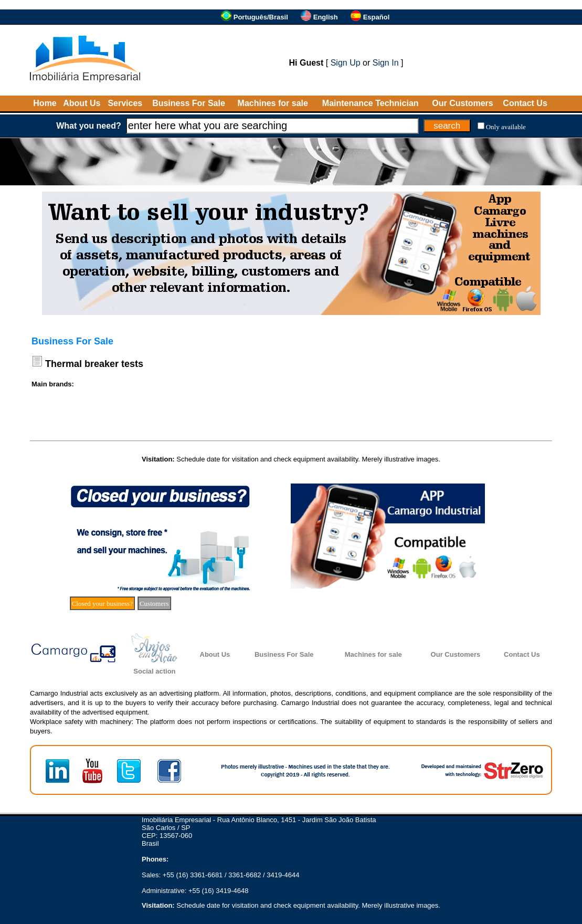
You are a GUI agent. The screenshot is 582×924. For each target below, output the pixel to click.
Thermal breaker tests (94, 364)
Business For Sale (189, 103)
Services (125, 103)
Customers (154, 603)
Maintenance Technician (371, 103)
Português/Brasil (261, 17)
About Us (82, 103)
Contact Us (525, 103)
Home (45, 103)
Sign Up (346, 63)
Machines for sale (273, 103)
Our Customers (462, 103)
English (326, 17)
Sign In (386, 63)
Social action (154, 671)
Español (377, 17)
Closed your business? (102, 603)
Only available (506, 127)
